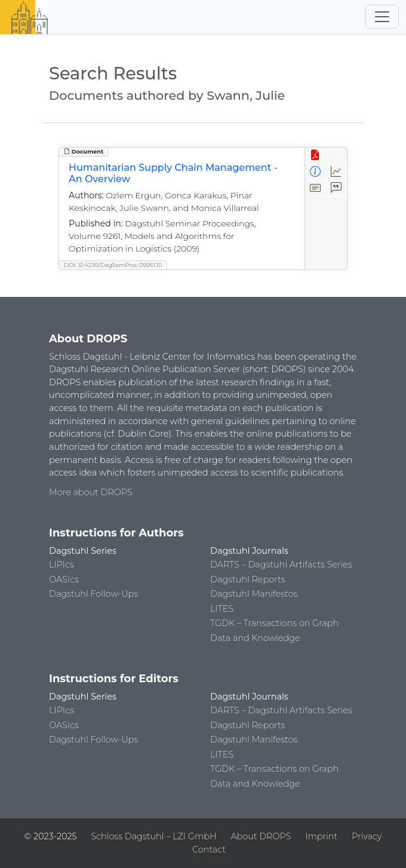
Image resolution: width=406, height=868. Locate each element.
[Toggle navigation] (382, 17)
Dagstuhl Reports (248, 579)
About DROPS (261, 836)
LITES (222, 609)
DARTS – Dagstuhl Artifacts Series (281, 565)
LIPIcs (61, 565)
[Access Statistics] (336, 172)
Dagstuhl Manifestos (254, 594)
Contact (209, 849)
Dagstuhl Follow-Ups (93, 594)
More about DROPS (91, 492)
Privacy (367, 836)
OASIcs (64, 579)
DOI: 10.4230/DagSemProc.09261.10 (113, 265)
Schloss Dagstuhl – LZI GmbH (153, 836)
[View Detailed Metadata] (316, 172)
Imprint (321, 836)
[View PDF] (316, 156)
